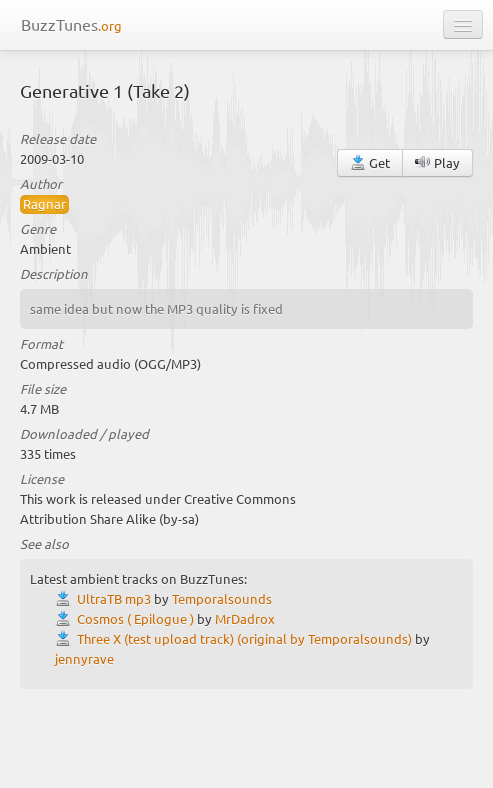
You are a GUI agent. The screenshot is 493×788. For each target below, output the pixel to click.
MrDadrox (245, 618)
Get (370, 162)
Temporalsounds (222, 598)
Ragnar (44, 203)
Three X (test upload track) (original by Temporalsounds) (244, 638)
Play (437, 162)
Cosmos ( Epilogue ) (135, 618)
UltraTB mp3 (114, 598)
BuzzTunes (71, 24)
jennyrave (84, 658)
